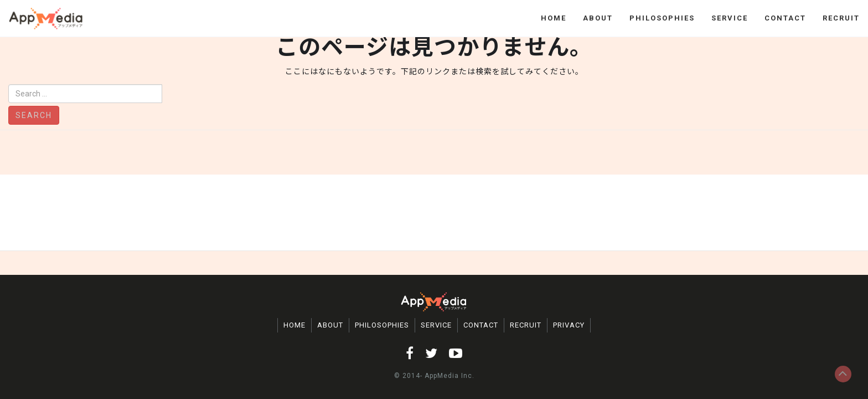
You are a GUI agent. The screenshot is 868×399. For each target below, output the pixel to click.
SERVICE (730, 18)
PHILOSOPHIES (662, 18)
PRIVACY (569, 325)
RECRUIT (841, 18)
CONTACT (785, 18)
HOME (554, 18)
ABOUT (598, 18)
